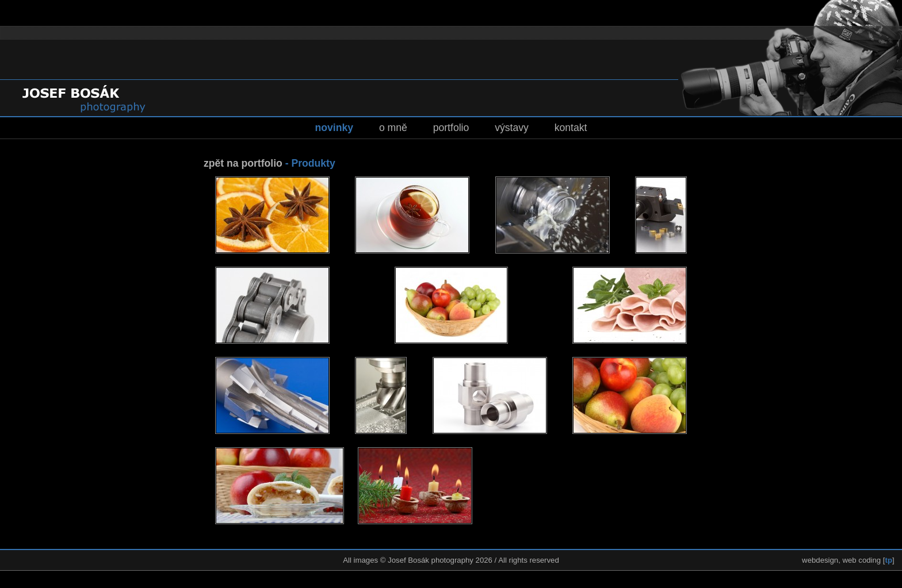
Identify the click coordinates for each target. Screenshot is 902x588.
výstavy (512, 128)
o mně (393, 128)
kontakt (571, 128)
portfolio (451, 128)
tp (889, 560)
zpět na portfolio (243, 163)
